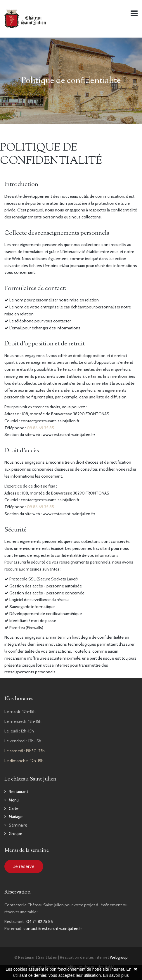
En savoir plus (116, 975)
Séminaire (18, 825)
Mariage (16, 817)
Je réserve (24, 866)
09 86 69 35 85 (40, 428)
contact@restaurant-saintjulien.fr (53, 928)
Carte (14, 808)
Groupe (15, 834)
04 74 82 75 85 (40, 921)
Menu (14, 800)
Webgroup (119, 957)
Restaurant (18, 792)
